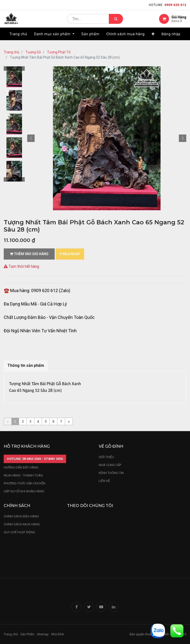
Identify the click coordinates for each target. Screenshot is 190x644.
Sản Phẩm (27, 634)
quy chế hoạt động (19, 532)
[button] (153, 39)
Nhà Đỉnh (58, 634)
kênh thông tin (111, 473)
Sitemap (43, 634)
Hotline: (168, 5)
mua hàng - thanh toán (23, 475)
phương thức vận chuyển (24, 483)
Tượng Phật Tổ (59, 52)
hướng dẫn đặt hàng (21, 467)
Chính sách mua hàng (22, 524)
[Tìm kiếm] (116, 21)
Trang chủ (12, 52)
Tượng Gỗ (33, 52)
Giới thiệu (107, 457)
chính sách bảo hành (21, 516)
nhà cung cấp (110, 465)
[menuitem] (18, 39)
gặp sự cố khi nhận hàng (24, 491)
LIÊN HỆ (104, 481)
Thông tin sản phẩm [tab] (26, 365)
